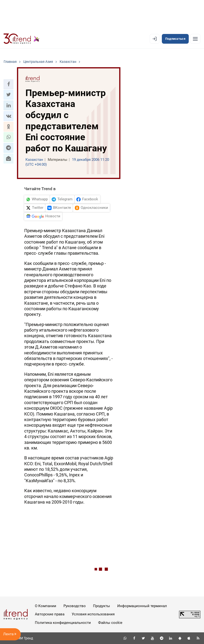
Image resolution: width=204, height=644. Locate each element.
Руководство (75, 606)
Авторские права (50, 614)
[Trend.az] (22, 39)
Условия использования (93, 614)
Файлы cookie (110, 623)
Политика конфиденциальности (63, 623)
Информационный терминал (142, 606)
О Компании (46, 606)
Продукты (102, 606)
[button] (8, 84)
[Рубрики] (195, 39)
